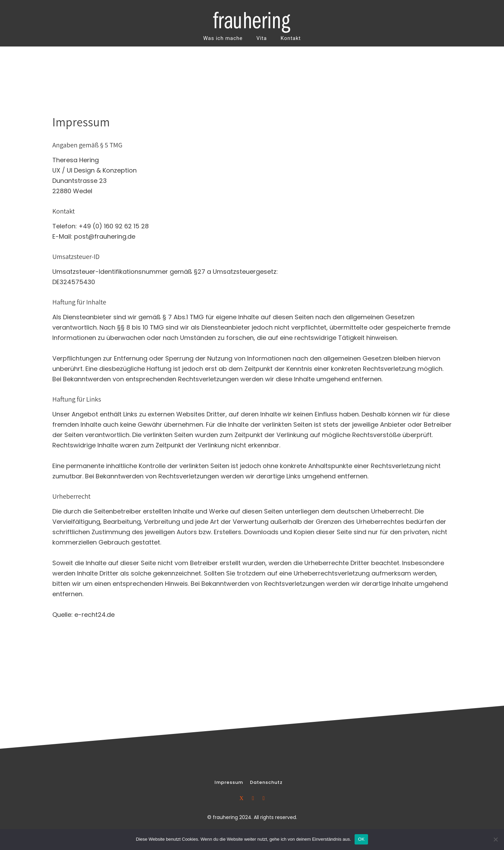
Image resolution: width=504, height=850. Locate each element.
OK (361, 839)
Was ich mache (223, 38)
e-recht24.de (94, 615)
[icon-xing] (243, 798)
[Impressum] (229, 782)
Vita (262, 38)
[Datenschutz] (266, 782)
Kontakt (291, 38)
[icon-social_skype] (264, 798)
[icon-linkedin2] (255, 798)
